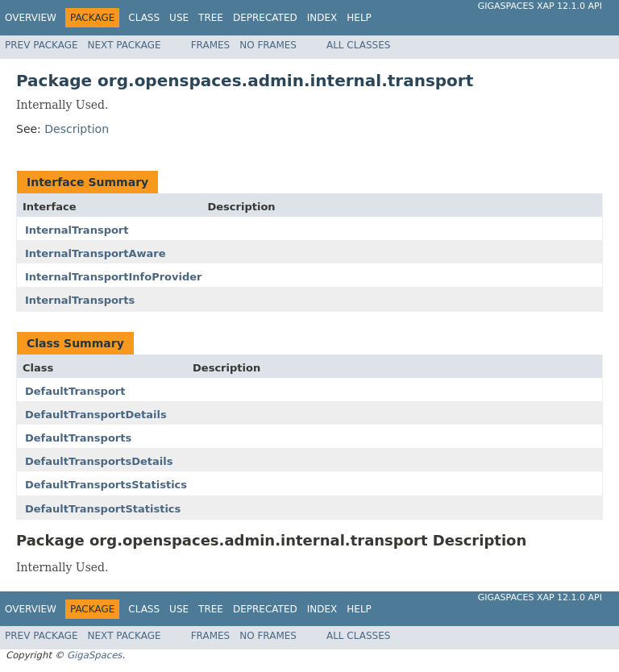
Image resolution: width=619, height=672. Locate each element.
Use (179, 18)
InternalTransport (77, 230)
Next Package (125, 45)
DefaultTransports (78, 438)
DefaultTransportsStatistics (106, 485)
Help (359, 18)
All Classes (358, 45)
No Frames (268, 45)
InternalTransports (80, 300)
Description (77, 129)
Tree (211, 18)
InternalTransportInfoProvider (114, 277)
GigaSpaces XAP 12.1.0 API (540, 6)
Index (322, 18)
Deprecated (265, 18)
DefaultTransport (75, 391)
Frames (211, 45)
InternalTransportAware (96, 253)
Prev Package (42, 45)
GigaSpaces (94, 655)
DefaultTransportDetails (96, 415)
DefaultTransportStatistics (103, 509)
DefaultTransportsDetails (99, 461)
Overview (31, 18)
